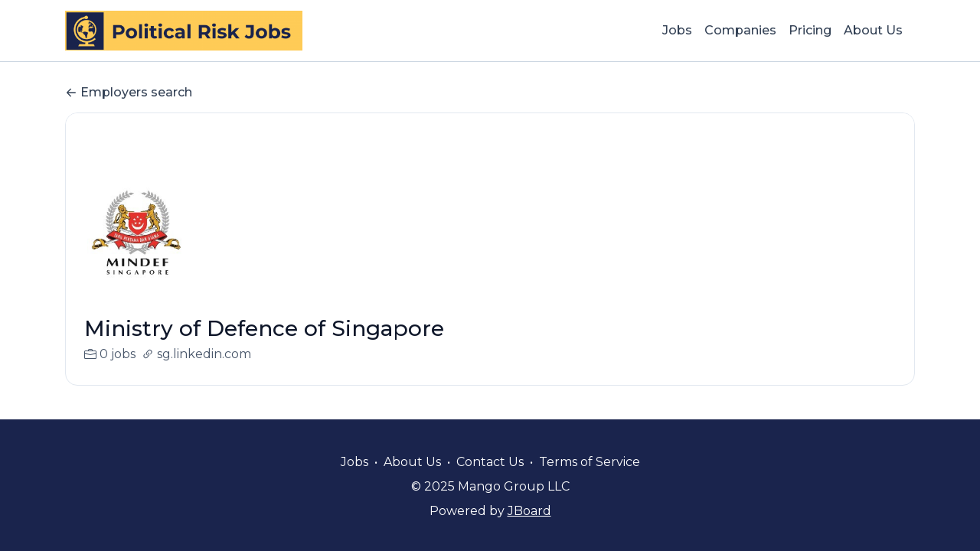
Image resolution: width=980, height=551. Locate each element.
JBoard (529, 511)
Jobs (677, 30)
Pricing (810, 30)
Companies (740, 30)
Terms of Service (590, 462)
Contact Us (490, 462)
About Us (873, 30)
